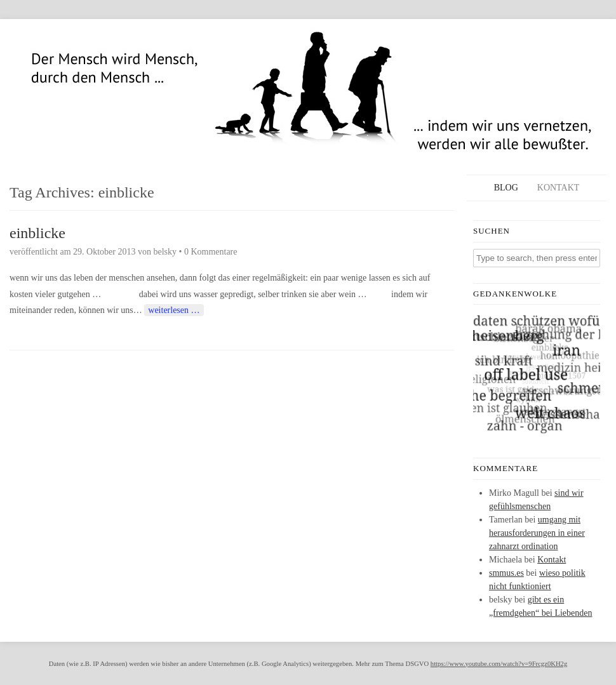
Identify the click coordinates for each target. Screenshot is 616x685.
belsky (165, 252)
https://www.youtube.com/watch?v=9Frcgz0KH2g (499, 664)
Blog (506, 188)
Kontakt (559, 188)
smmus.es (506, 573)
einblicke (37, 233)
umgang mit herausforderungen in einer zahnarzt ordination (537, 533)
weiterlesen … (174, 310)
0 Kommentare (211, 252)
